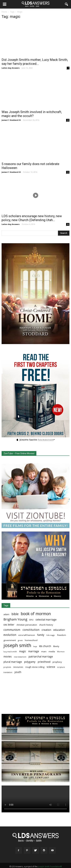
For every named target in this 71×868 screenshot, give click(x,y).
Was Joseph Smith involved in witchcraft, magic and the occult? (32, 114)
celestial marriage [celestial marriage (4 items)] (46, 620)
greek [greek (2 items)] (20, 640)
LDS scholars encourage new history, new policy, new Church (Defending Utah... (32, 218)
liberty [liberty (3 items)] (56, 646)
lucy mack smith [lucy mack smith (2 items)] (10, 652)
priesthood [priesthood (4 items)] (44, 662)
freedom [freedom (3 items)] (62, 635)
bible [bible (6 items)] (15, 614)
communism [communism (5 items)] (12, 630)
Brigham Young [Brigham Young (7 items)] (15, 619)
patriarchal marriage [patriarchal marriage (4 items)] (41, 657)
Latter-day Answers (11, 68)
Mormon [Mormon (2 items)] (61, 652)
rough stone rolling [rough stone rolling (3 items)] (35, 667)
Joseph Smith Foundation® (50, 866)
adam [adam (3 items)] (6, 614)
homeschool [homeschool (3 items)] (31, 640)
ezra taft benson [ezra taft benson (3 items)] (27, 635)
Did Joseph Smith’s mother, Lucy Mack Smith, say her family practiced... (35, 62)
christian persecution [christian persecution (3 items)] (27, 625)
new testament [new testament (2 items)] (20, 657)
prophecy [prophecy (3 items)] (57, 662)
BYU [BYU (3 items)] (31, 620)
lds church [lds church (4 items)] (45, 646)
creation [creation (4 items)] (46, 630)
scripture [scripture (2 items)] (61, 667)
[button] (67, 4)
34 (68, 172)
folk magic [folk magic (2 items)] (51, 635)
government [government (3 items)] (10, 640)
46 (68, 224)
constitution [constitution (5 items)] (31, 630)
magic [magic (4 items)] (23, 651)
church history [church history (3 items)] (46, 625)
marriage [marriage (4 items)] (34, 651)
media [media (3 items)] (52, 651)
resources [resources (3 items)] (18, 667)
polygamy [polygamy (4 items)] (30, 662)
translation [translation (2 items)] (8, 672)
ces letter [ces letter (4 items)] (9, 625)
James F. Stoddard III (11, 120)
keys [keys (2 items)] (35, 646)
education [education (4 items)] (59, 630)
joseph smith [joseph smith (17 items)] (17, 645)
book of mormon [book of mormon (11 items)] (36, 614)
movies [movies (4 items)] (8, 657)
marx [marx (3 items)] (44, 651)
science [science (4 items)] (51, 667)
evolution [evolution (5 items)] (10, 635)
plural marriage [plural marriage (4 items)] (13, 662)
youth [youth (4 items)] (18, 672)
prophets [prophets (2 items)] (7, 667)
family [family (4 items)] (41, 635)
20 (68, 120)
